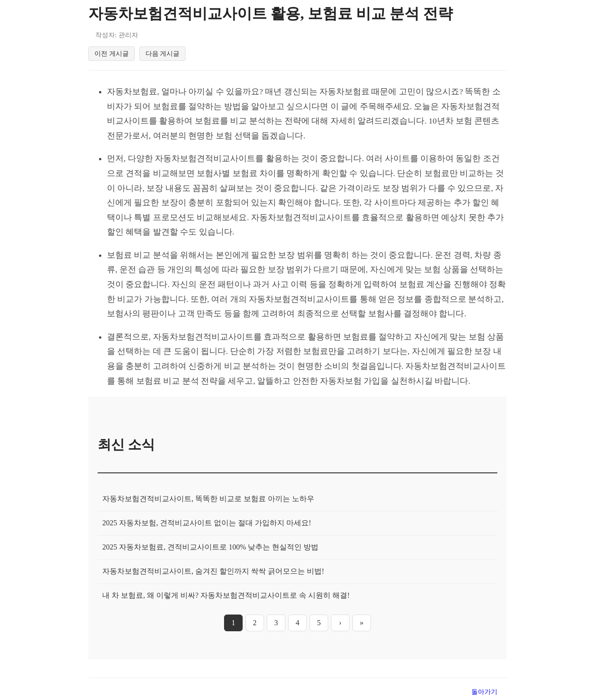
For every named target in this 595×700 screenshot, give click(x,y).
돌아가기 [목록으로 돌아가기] (484, 692)
